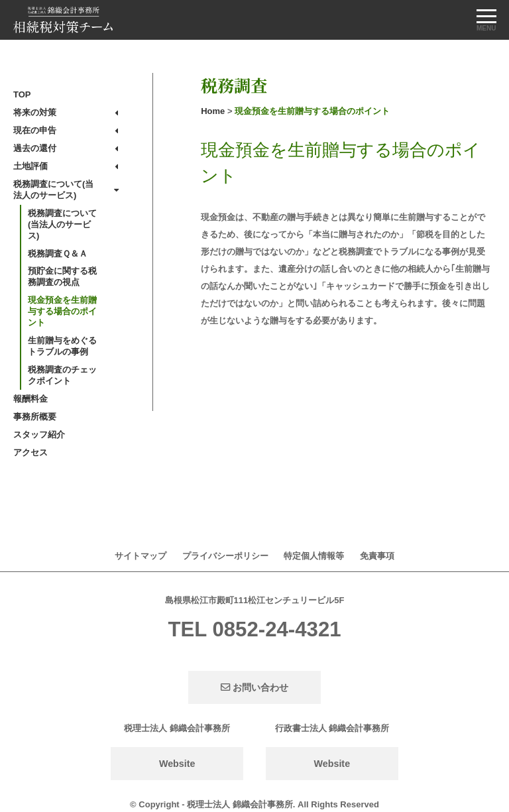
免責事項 (377, 556)
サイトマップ (141, 556)
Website (177, 764)
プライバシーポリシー (225, 556)
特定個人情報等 (314, 556)
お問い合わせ (254, 687)
